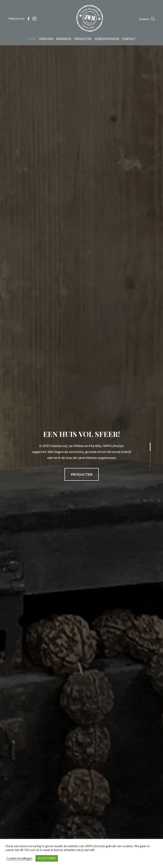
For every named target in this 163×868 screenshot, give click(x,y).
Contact (129, 39)
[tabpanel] (81, 455)
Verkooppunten (107, 39)
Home (32, 39)
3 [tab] (145, 466)
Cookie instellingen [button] (19, 858)
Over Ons (46, 39)
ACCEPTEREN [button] (47, 858)
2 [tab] (145, 455)
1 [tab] (145, 444)
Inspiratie (64, 39)
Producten (83, 39)
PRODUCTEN (82, 474)
